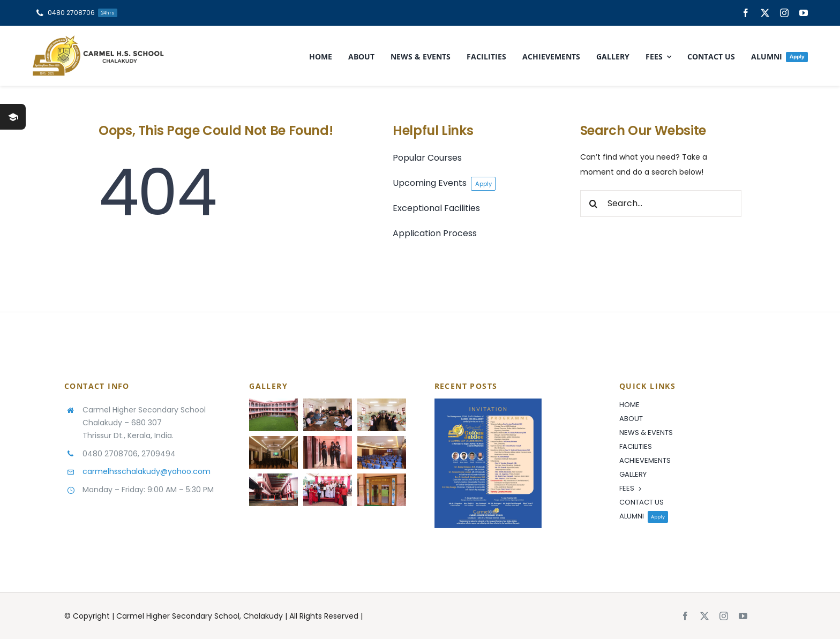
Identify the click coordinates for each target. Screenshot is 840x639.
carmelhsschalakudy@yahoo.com (147, 471)
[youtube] (804, 13)
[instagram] (784, 13)
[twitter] (765, 13)
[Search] (594, 204)
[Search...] (661, 204)
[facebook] (746, 13)
